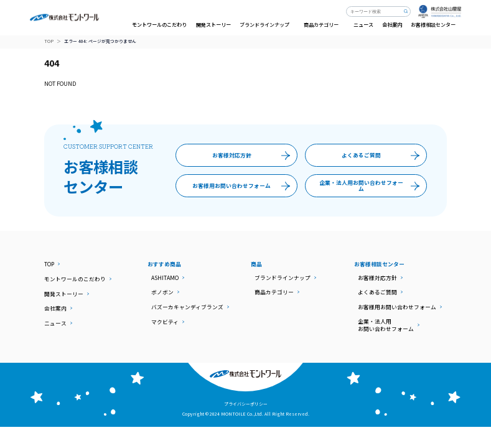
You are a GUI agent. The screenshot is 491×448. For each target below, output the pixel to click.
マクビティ (165, 322)
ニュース (363, 25)
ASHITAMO (165, 278)
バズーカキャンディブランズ (187, 307)
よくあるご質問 (383, 156)
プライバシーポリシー (246, 404)
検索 (406, 11)
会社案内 (392, 25)
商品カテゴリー (274, 292)
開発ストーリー (213, 25)
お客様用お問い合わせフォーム (245, 185)
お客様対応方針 (254, 156)
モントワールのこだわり (159, 25)
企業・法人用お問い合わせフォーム (372, 185)
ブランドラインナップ (283, 278)
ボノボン (162, 292)
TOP (49, 41)
